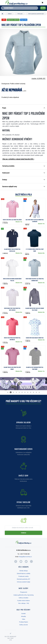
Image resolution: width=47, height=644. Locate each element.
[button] (8, 392)
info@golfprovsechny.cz (25, 557)
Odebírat (23, 533)
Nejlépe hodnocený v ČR (11, 638)
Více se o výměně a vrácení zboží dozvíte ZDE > (18, 159)
